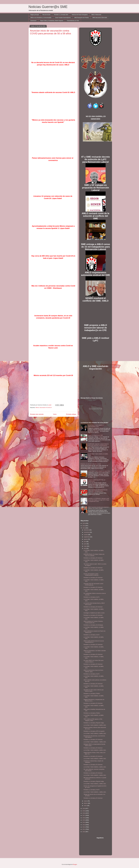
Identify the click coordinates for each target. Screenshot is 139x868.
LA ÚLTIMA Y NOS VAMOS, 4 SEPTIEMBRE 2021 (96, 426)
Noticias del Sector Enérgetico (80, 15)
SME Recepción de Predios (82, 18)
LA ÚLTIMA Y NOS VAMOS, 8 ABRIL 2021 (95, 733)
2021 (84, 528)
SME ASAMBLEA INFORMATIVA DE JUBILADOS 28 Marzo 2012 (98, 491)
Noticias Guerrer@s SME (48, 7)
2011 (84, 829)
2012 (84, 827)
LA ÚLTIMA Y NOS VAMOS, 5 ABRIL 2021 (95, 759)
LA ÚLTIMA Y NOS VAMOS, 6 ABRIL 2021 (95, 750)
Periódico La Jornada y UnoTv (92, 597)
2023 (84, 523)
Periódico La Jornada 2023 (61, 15)
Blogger (75, 864)
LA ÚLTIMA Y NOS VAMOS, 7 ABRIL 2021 (95, 742)
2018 (84, 813)
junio (85, 544)
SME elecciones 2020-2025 (100, 18)
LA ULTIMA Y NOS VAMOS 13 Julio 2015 (99, 471)
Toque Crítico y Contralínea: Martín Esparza (52, 21)
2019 (84, 811)
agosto (86, 539)
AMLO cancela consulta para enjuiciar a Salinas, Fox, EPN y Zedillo (99, 508)
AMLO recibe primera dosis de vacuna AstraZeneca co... (94, 642)
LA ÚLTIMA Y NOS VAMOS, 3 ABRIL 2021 (95, 775)
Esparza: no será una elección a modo (91, 464)
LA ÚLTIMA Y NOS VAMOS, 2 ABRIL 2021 (95, 784)
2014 (84, 822)
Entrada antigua (71, 414)
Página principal (35, 15)
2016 (84, 818)
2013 (84, 825)
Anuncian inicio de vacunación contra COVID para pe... (93, 584)
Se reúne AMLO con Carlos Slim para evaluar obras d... (94, 661)
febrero (86, 803)
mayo (85, 546)
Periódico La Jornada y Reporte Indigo (94, 723)
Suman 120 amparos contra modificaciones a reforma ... (92, 575)
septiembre (87, 537)
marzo (86, 801)
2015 (84, 820)
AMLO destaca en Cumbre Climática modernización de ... (93, 622)
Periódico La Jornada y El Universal (93, 558)
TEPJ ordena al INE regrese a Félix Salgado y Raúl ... (93, 720)
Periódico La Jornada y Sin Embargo (93, 625)
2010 (84, 832)
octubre (86, 535)
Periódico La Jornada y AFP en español (94, 731)
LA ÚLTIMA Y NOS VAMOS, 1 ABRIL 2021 (95, 792)
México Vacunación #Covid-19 (44, 407)
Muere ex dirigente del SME (95, 435)
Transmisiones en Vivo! (73, 21)
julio (85, 542)
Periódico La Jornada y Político (92, 694)
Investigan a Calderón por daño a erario (94, 613)
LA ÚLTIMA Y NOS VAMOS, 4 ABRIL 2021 (95, 767)
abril (85, 548)
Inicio (55, 414)
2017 (84, 815)
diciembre (87, 530)
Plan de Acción (46, 15)
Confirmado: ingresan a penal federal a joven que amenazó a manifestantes (98, 445)
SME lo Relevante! (96, 15)
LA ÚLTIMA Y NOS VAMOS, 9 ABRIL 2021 (95, 725)
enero (86, 806)
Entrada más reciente (37, 414)
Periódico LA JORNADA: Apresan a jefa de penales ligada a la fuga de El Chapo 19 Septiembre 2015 (99, 500)
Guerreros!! (33, 21)
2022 (84, 526)
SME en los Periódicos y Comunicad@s (41, 18)
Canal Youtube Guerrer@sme (63, 18)
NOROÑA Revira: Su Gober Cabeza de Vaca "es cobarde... (94, 555)
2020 (84, 808)
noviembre (87, 532)
